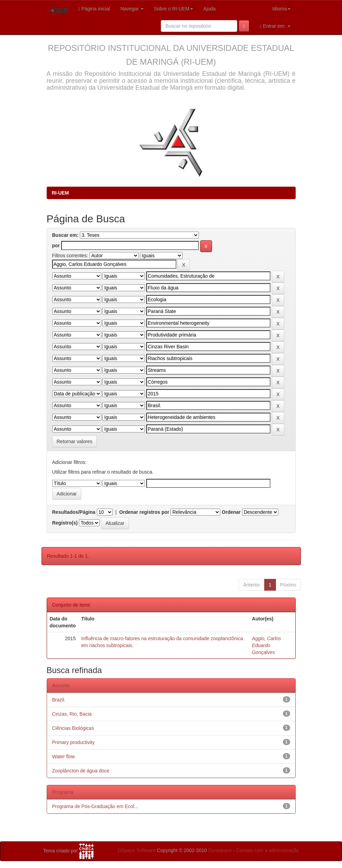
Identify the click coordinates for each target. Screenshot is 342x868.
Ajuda (210, 9)
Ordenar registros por (144, 512)
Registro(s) (65, 523)
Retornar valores (75, 441)
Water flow (64, 757)
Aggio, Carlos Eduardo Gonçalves (267, 645)
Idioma (281, 9)
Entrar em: (275, 26)
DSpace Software (137, 850)
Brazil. (59, 700)
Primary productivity (73, 742)
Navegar (132, 9)
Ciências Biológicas (73, 728)
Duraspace (220, 850)
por (56, 245)
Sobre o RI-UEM (173, 9)
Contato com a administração (267, 850)
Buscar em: (65, 235)
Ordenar (231, 512)
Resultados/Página (74, 512)
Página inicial (94, 9)
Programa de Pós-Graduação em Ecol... (95, 806)
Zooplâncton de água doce (81, 771)
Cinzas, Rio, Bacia (72, 714)
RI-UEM (61, 193)
